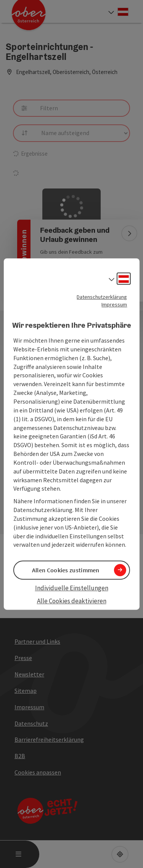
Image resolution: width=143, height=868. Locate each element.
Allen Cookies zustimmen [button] (66, 570)
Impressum (114, 304)
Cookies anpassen (38, 772)
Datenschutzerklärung (102, 297)
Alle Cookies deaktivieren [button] (72, 601)
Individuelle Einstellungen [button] (72, 588)
